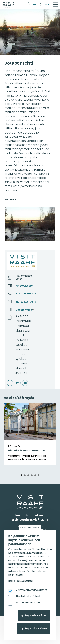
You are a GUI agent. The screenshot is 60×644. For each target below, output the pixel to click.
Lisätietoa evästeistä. (21, 581)
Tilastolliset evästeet (28, 596)
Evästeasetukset (30, 528)
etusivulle (17, 497)
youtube (23, 380)
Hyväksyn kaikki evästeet (34, 628)
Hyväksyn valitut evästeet (34, 615)
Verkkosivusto (24, 286)
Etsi (35, 4)
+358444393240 (26, 294)
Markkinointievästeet (28, 603)
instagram (15, 380)
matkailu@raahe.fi (27, 302)
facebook (8, 380)
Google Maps (25, 310)
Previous (8, 434)
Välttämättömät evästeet (31, 590)
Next (52, 434)
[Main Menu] (56, 5)
